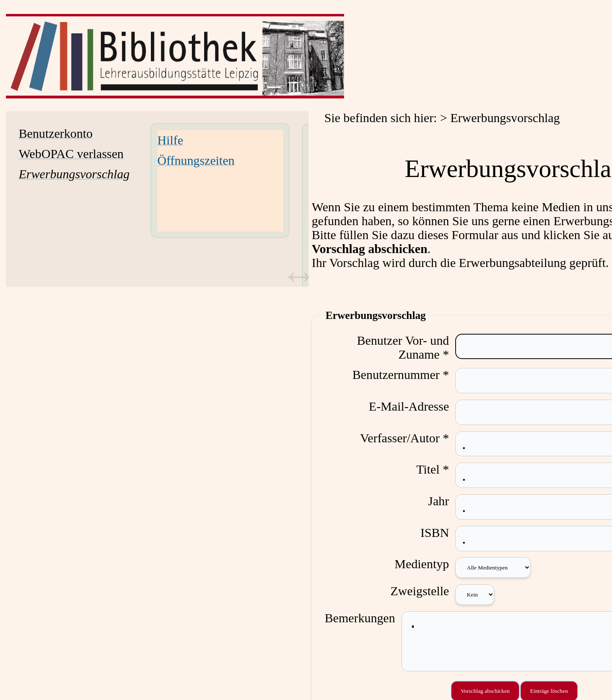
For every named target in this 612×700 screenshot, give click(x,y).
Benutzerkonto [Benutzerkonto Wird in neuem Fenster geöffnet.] (56, 133)
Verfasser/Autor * (412, 438)
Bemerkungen (360, 618)
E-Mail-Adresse (416, 406)
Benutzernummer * (408, 375)
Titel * (440, 469)
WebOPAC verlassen (71, 154)
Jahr (446, 501)
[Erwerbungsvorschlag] (74, 174)
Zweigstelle (427, 591)
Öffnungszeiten (196, 161)
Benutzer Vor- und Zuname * (410, 347)
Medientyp (429, 564)
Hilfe (170, 140)
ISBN (442, 533)
